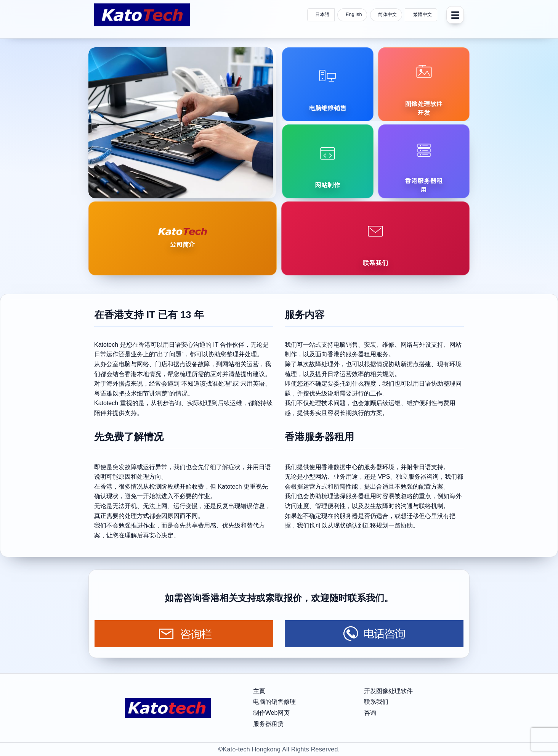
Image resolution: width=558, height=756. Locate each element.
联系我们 (376, 702)
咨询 (370, 713)
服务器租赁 (268, 724)
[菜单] (455, 15)
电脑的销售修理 (274, 702)
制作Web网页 (272, 713)
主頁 (259, 691)
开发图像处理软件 (388, 691)
